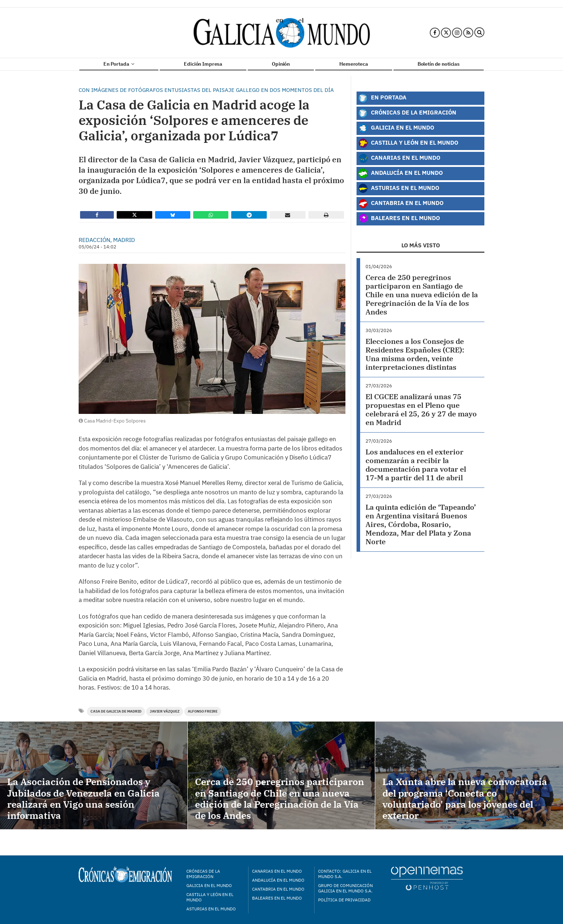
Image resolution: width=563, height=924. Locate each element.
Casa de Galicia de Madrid (116, 711)
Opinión (281, 64)
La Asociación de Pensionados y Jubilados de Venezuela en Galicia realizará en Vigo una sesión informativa (83, 798)
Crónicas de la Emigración (407, 113)
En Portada (119, 64)
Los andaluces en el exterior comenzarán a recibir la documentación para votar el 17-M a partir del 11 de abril (416, 465)
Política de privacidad (344, 900)
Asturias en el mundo (211, 909)
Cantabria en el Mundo (401, 204)
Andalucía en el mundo (278, 880)
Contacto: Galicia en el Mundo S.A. (345, 874)
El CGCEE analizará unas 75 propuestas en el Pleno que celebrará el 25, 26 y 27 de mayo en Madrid (421, 409)
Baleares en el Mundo (399, 219)
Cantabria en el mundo (278, 889)
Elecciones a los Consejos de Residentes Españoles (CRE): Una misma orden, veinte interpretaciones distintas (415, 354)
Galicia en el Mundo (396, 128)
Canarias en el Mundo (399, 158)
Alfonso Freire (203, 711)
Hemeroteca (354, 64)
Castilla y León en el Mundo (408, 143)
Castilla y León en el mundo (210, 897)
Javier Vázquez (165, 711)
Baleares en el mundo (277, 898)
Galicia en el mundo (209, 885)
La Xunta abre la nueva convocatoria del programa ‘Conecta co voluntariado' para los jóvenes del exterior (465, 798)
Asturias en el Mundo (399, 188)
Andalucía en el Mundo (400, 173)
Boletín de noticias (439, 64)
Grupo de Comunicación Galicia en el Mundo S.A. (345, 888)
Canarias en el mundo (277, 871)
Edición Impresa (203, 64)
